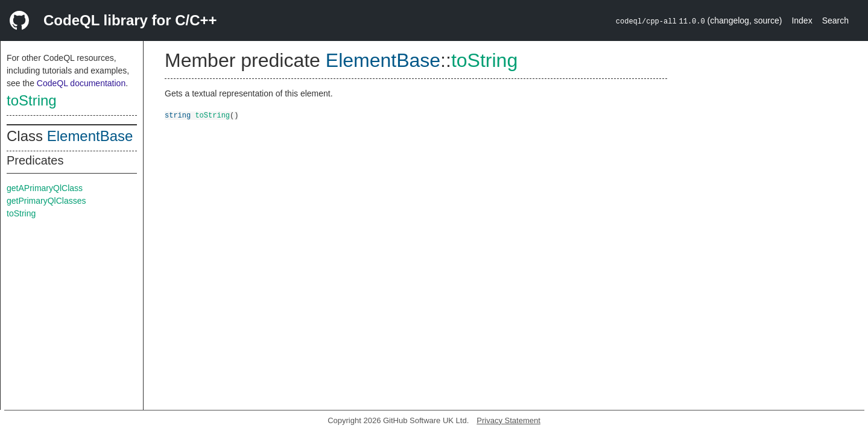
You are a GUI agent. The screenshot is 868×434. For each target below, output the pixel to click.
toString (32, 100)
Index (802, 20)
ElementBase (90, 136)
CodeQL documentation (81, 83)
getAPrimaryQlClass (45, 188)
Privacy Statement (508, 420)
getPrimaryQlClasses (46, 201)
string (178, 115)
